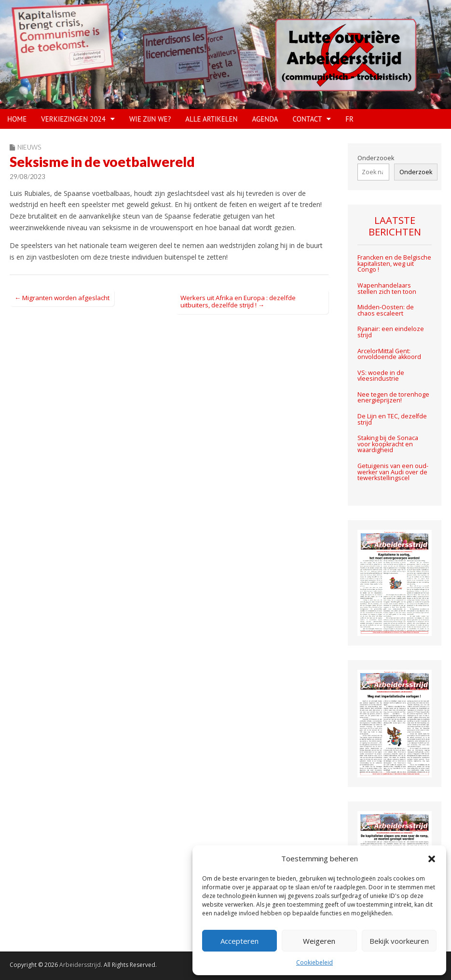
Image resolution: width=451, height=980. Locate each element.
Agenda (265, 119)
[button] (432, 859)
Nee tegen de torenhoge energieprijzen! (393, 398)
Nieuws (29, 147)
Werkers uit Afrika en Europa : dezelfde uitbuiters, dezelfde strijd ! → (238, 302)
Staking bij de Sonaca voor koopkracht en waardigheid (388, 444)
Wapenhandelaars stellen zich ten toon (387, 289)
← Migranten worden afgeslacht (62, 298)
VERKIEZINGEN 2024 (73, 119)
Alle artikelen (211, 119)
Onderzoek (416, 172)
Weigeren (319, 941)
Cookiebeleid (314, 962)
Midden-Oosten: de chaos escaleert (386, 310)
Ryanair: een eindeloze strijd (391, 332)
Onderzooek (376, 158)
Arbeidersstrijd (80, 965)
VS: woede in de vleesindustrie (381, 376)
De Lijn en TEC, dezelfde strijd (392, 419)
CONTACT (307, 119)
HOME (17, 119)
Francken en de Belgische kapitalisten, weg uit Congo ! (394, 263)
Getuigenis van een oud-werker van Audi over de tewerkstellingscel (393, 472)
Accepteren (239, 941)
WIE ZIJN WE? (150, 119)
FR (349, 119)
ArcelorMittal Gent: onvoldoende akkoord (390, 354)
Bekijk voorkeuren (399, 941)
